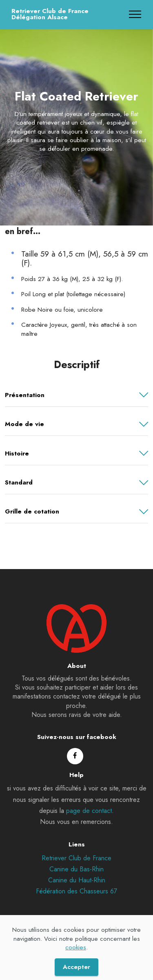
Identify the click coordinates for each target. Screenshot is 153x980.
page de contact (89, 814)
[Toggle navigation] (135, 14)
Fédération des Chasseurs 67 (76, 894)
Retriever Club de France (76, 861)
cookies (76, 960)
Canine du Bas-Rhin (76, 872)
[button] (76, 395)
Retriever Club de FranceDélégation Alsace (50, 15)
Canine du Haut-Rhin (77, 883)
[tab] (76, 395)
